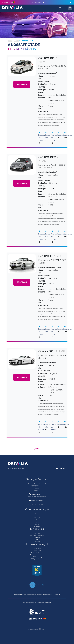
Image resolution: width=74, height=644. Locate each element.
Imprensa (37, 537)
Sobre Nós (37, 533)
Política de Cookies (37, 553)
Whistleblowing (37, 557)
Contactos (37, 541)
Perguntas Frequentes (37, 535)
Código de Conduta (37, 559)
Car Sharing (37, 520)
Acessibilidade (37, 551)
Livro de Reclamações (37, 555)
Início (10, 41)
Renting (37, 516)
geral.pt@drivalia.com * (38, 500)
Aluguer (37, 514)
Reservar (22, 84)
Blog (37, 539)
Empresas (37, 526)
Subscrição (37, 518)
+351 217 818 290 (36, 494)
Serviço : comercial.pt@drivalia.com (37, 602)
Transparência (37, 549)
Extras (37, 524)
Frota (17, 41)
